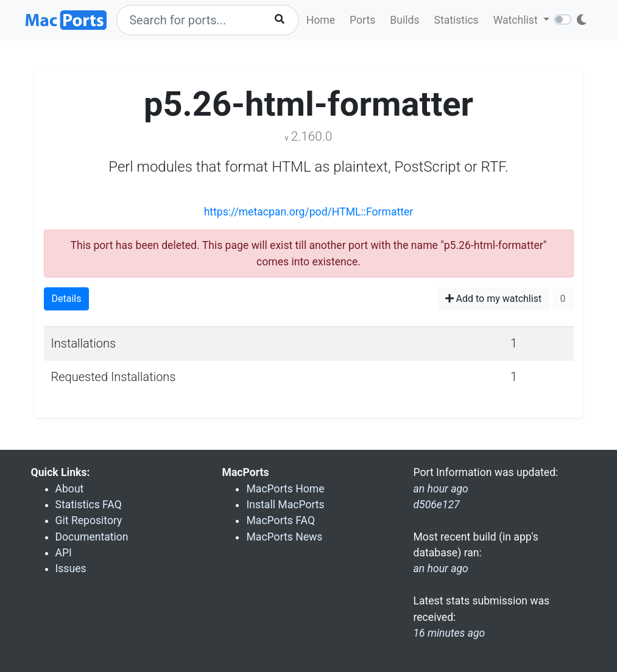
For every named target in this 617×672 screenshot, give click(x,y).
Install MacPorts (285, 505)
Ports (362, 20)
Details (67, 299)
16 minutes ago (449, 633)
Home (321, 20)
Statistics (456, 20)
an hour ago (440, 569)
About (70, 489)
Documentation (92, 537)
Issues (71, 569)
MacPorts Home (285, 489)
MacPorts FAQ (280, 520)
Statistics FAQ (89, 505)
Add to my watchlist (494, 299)
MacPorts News (284, 537)
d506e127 (436, 505)
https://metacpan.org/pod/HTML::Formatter (309, 212)
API (64, 553)
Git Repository (89, 520)
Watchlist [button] (517, 20)
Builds (404, 20)
